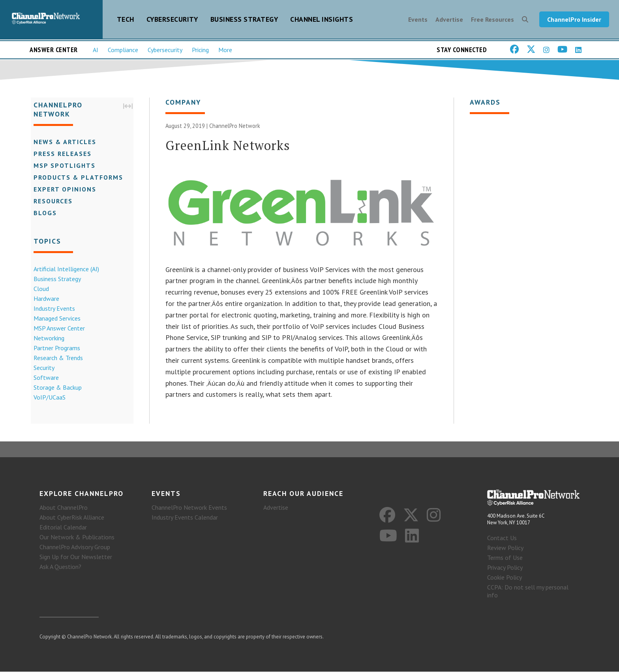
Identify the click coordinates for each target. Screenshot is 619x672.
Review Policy (505, 548)
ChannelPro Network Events (189, 508)
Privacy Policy (505, 568)
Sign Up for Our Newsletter (76, 557)
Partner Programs (54, 349)
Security (41, 369)
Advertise (449, 21)
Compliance (123, 52)
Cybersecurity (172, 20)
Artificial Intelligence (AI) (64, 270)
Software (43, 379)
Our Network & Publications (77, 537)
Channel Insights (322, 20)
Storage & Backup (55, 389)
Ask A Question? (60, 567)
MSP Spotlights (62, 167)
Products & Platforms (76, 178)
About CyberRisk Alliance (72, 518)
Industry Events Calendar (185, 518)
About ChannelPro (64, 508)
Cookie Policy (505, 578)
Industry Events (52, 310)
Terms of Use (505, 558)
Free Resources (492, 21)
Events (418, 21)
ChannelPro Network (235, 130)
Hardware (44, 300)
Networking (46, 339)
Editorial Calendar (63, 527)
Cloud (38, 290)
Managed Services (54, 319)
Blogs (42, 214)
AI (96, 52)
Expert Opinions (62, 190)
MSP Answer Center (56, 329)
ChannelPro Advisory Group (75, 547)
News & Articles (62, 143)
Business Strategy (244, 20)
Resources (50, 202)
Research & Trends (55, 359)
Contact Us (502, 538)
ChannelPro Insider (574, 21)
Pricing (200, 52)
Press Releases (60, 155)
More (225, 52)
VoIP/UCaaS (47, 398)
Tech (126, 20)
